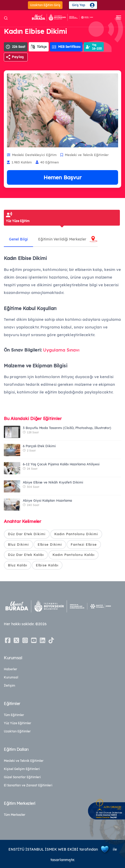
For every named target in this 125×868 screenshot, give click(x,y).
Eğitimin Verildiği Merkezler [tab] (62, 239)
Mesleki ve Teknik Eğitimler (24, 761)
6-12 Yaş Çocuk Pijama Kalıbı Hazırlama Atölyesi (61, 464)
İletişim (9, 685)
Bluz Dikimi (18, 544)
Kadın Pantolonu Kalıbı (74, 555)
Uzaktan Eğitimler (17, 731)
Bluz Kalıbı (18, 565)
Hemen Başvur (62, 177)
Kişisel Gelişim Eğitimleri (22, 769)
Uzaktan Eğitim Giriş (45, 5)
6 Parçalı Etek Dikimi (39, 446)
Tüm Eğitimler (14, 715)
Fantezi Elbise (84, 544)
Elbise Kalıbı (47, 565)
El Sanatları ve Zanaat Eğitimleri (28, 785)
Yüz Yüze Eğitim (18, 221)
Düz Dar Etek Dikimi (27, 534)
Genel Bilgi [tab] (18, 239)
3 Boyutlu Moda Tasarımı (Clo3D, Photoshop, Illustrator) (67, 428)
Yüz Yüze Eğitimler (18, 723)
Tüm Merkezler (15, 815)
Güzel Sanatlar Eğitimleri (22, 777)
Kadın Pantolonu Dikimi (76, 534)
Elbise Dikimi (50, 544)
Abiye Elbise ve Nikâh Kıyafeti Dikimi (53, 482)
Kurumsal (11, 677)
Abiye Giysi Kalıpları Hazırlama (47, 500)
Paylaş (18, 57)
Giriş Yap (79, 5)
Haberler (11, 669)
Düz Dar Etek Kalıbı (26, 555)
